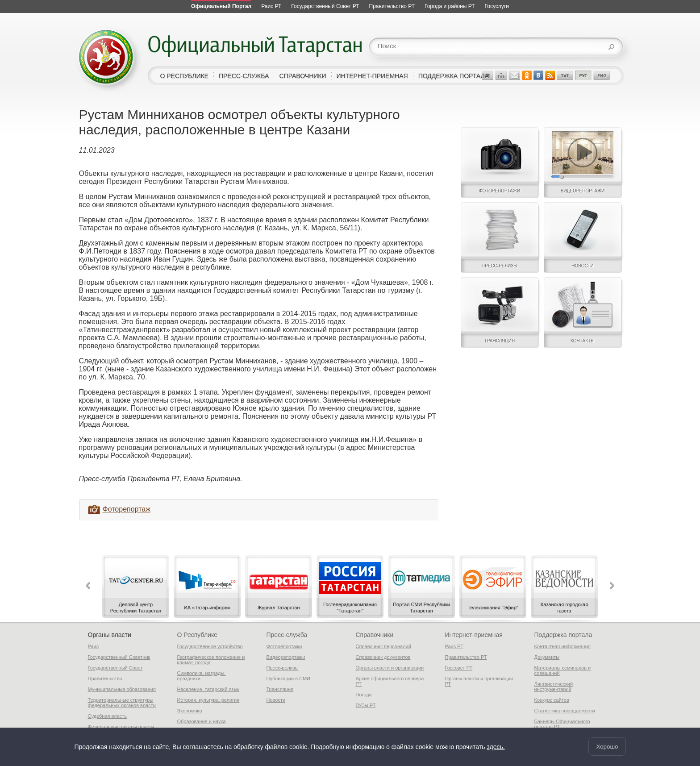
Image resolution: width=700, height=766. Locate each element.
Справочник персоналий (383, 646)
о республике (184, 76)
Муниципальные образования (122, 689)
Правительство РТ (466, 657)
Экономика (190, 711)
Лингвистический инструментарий (554, 687)
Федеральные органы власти (121, 727)
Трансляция (280, 689)
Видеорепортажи (286, 657)
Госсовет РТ (459, 668)
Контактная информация (562, 646)
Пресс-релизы (283, 668)
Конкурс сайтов (552, 700)
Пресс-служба (287, 635)
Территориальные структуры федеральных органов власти (122, 703)
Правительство (105, 679)
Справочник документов (383, 657)
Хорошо (607, 747)
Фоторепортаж (127, 509)
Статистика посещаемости (565, 711)
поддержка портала (454, 76)
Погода (364, 695)
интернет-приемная (372, 76)
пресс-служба (244, 76)
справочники (302, 76)
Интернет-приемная (474, 635)
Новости (276, 700)
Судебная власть (107, 716)
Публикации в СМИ (289, 679)
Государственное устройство (210, 646)
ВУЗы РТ (366, 705)
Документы (547, 657)
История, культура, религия (208, 700)
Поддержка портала (563, 635)
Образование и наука (202, 721)
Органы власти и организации (390, 668)
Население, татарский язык (208, 689)
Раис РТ (454, 646)
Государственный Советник (119, 657)
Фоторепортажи (284, 646)
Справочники (375, 635)
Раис (94, 646)
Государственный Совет (115, 668)
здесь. (496, 747)
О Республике (197, 635)
